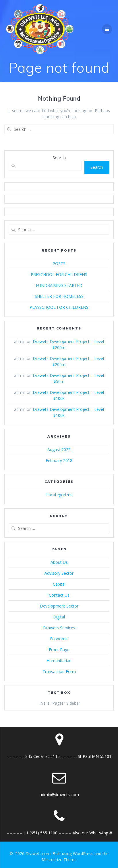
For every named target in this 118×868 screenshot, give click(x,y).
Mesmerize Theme (59, 860)
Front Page (59, 650)
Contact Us (59, 595)
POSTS (59, 264)
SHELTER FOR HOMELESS (59, 296)
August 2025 (59, 450)
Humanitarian (59, 661)
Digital (59, 617)
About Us (59, 562)
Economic (59, 639)
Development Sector (59, 606)
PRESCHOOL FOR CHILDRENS (59, 274)
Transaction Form (59, 671)
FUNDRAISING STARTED (59, 285)
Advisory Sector (59, 573)
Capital (59, 584)
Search (59, 158)
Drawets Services (59, 628)
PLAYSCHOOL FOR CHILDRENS (59, 307)
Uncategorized (59, 495)
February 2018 (59, 460)
